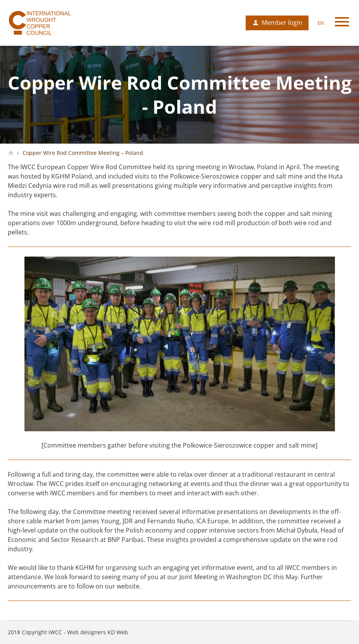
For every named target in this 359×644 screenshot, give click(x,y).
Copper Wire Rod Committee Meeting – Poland (82, 153)
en (321, 23)
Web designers (87, 632)
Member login (282, 23)
